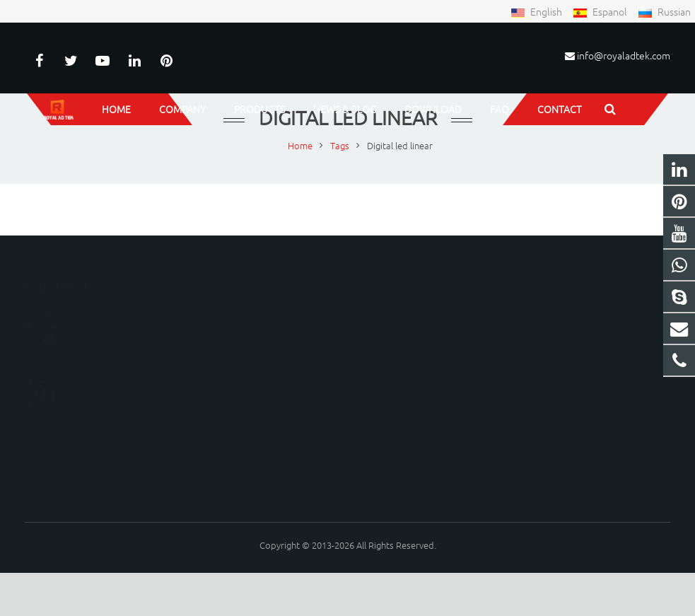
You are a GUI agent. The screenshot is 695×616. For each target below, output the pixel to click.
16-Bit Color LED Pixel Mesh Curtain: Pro (113, 466)
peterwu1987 (400, 392)
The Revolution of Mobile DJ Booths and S (113, 409)
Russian (664, 11)
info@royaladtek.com (624, 55)
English (537, 11)
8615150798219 (405, 331)
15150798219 (399, 351)
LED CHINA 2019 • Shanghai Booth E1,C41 (105, 345)
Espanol (601, 11)
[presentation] (301, 488)
